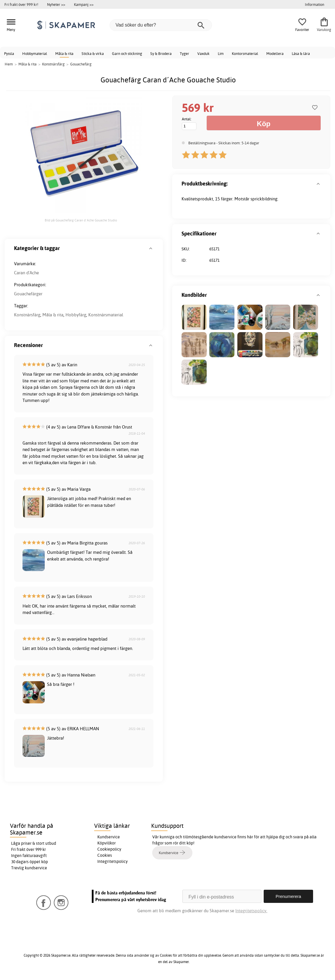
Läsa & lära (301, 53)
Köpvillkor (107, 843)
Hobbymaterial (35, 53)
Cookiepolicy (109, 849)
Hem (9, 64)
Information (315, 4)
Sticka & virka (93, 53)
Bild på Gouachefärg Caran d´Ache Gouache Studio (81, 220)
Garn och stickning (127, 53)
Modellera (275, 53)
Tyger (184, 53)
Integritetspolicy (113, 861)
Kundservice (109, 837)
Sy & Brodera (161, 53)
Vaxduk (203, 53)
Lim (221, 53)
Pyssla (9, 53)
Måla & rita (64, 53)
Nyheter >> (56, 4)
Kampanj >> (84, 4)
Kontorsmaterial (245, 53)
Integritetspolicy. (251, 911)
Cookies (105, 855)
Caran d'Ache (26, 273)
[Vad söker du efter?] (161, 25)
